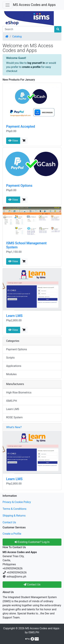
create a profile (31, 67)
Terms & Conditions (15, 509)
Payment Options (19, 186)
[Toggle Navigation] (8, 5)
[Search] (29, 29)
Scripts (10, 358)
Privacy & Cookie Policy (17, 502)
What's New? (14, 427)
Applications (14, 366)
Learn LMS (14, 316)
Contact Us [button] (32, 584)
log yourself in (36, 63)
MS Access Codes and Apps (34, 5)
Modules (11, 374)
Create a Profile (12, 534)
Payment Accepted (21, 126)
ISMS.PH (12, 401)
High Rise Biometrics (19, 393)
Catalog (17, 36)
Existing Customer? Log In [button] (32, 542)
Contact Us (9, 522)
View (13, 141)
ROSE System (14, 417)
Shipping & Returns (14, 516)
